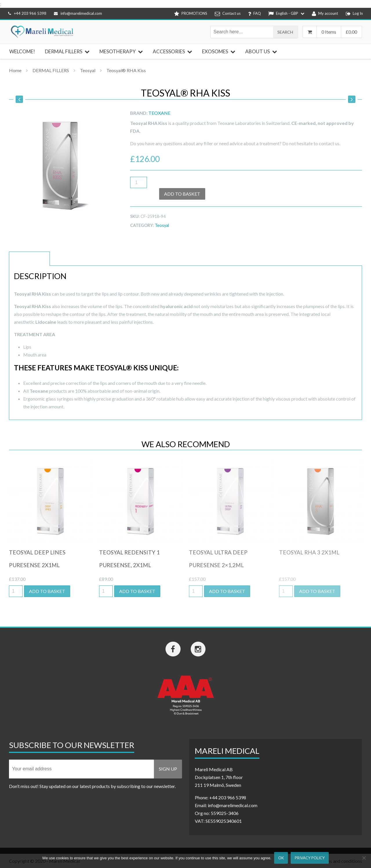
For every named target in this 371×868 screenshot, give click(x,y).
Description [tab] (29, 259)
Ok (281, 858)
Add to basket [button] (47, 591)
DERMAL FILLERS (51, 70)
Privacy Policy (310, 858)
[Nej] (364, 858)
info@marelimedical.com (78, 13)
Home (15, 70)
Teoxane (159, 113)
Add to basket (182, 194)
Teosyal (88, 70)
